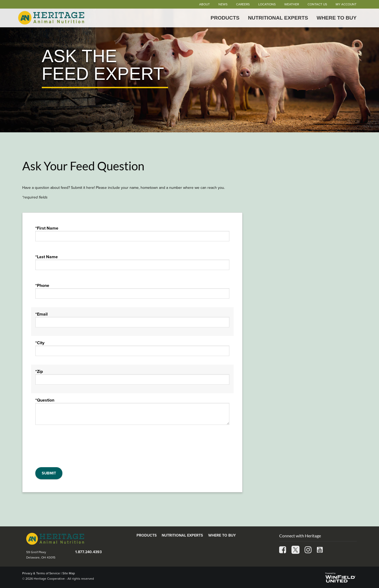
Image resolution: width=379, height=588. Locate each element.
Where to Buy (337, 18)
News (223, 4)
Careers (243, 4)
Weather (292, 4)
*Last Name (47, 257)
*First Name (47, 228)
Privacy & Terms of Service (41, 573)
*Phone (42, 286)
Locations (267, 4)
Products (225, 18)
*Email (41, 314)
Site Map (69, 573)
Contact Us (317, 4)
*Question (45, 400)
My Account (346, 4)
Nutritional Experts (278, 18)
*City (40, 343)
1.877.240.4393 (88, 552)
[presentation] (76, 448)
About (204, 4)
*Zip (39, 372)
